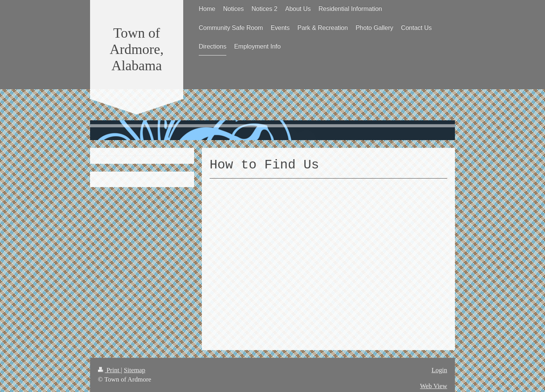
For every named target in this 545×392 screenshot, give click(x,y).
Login (439, 370)
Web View (434, 386)
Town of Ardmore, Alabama (137, 49)
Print (109, 370)
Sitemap (135, 370)
